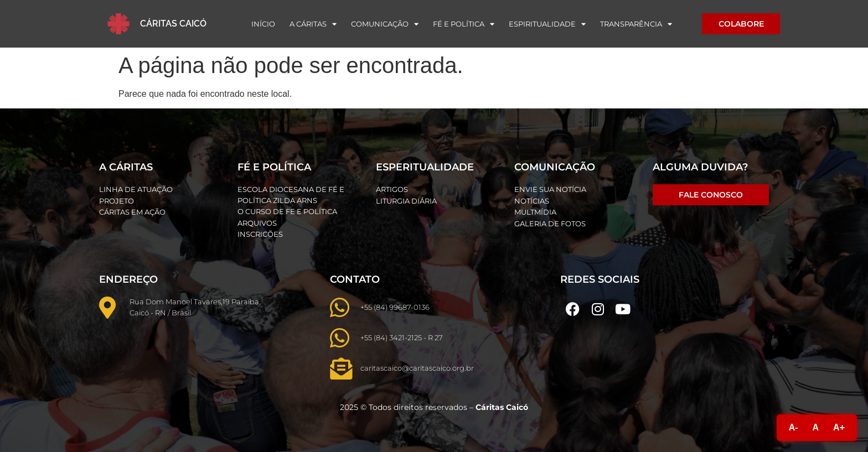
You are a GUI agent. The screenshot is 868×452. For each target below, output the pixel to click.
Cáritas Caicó (173, 24)
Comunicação (385, 24)
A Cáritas (313, 24)
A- (794, 427)
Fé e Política (464, 24)
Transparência (636, 24)
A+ (839, 427)
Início (263, 24)
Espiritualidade (547, 24)
